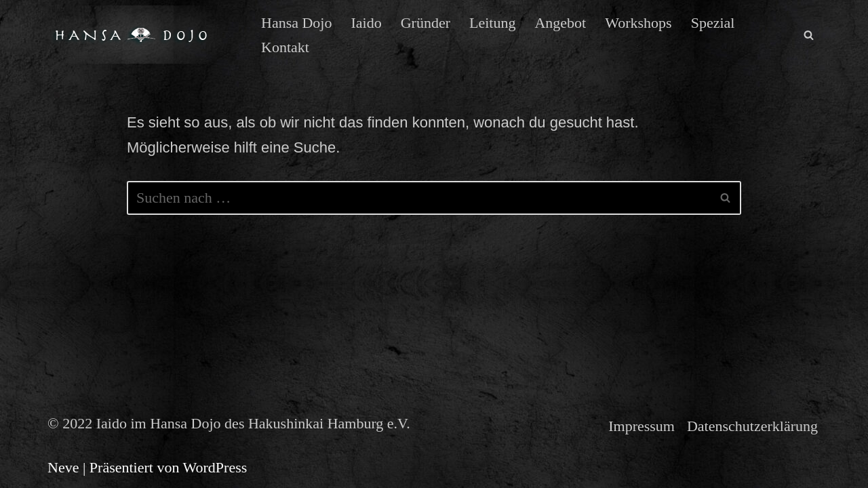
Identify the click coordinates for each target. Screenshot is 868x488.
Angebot (560, 23)
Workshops (638, 23)
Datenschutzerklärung (752, 426)
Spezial (713, 23)
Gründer (426, 23)
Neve (63, 467)
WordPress (215, 467)
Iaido (366, 23)
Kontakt (285, 47)
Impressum (642, 426)
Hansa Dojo (296, 23)
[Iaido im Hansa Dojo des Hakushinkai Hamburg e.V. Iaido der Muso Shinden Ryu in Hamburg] (143, 35)
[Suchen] (809, 35)
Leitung (492, 23)
